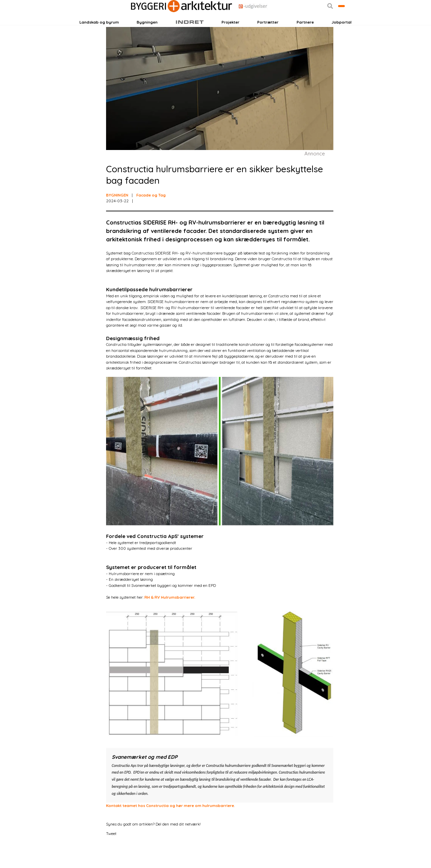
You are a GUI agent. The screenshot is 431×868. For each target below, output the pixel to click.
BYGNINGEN (117, 217)
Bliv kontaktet (329, 22)
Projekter (230, 38)
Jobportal (342, 38)
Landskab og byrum (99, 38)
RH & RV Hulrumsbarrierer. (170, 619)
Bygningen (147, 38)
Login (91, 22)
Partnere (305, 38)
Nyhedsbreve (137, 22)
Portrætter (268, 38)
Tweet (111, 855)
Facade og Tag (151, 217)
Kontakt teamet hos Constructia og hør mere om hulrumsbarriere (170, 827)
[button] (306, 23)
